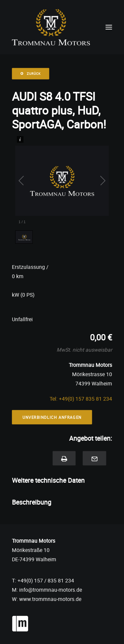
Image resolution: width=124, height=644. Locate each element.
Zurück (31, 74)
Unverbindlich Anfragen (52, 417)
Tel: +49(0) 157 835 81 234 (81, 399)
